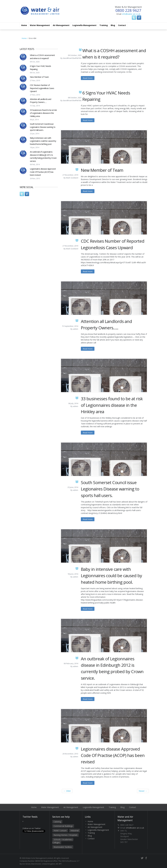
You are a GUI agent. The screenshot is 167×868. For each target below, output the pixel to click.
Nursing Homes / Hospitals (65, 835)
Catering (57, 822)
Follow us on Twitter (32, 828)
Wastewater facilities (63, 847)
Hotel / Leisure (60, 831)
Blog (113, 25)
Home (24, 25)
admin (76, 329)
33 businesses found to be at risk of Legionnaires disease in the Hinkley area (43, 113)
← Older (67, 791)
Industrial (75, 831)
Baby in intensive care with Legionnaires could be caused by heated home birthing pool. (43, 141)
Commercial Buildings (63, 826)
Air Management (61, 25)
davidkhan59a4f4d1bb (72, 58)
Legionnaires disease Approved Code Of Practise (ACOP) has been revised (43, 172)
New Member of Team (39, 77)
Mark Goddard (72, 178)
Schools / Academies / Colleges (63, 841)
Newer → (143, 791)
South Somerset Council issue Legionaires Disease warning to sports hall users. (43, 127)
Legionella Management (84, 25)
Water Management (40, 25)
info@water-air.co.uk (131, 14)
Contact (122, 25)
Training (104, 25)
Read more (88, 78)
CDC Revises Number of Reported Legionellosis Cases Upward (42, 88)
